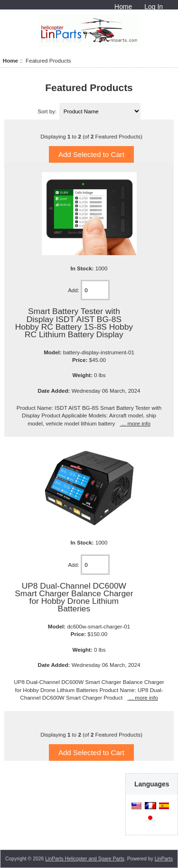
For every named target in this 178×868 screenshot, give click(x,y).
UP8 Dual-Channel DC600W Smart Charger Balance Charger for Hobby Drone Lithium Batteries (74, 597)
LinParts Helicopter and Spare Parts (85, 859)
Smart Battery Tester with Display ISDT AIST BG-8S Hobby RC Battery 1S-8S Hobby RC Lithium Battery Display (74, 323)
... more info (135, 423)
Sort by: (48, 111)
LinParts (164, 859)
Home (123, 7)
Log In (154, 7)
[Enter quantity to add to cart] (95, 290)
